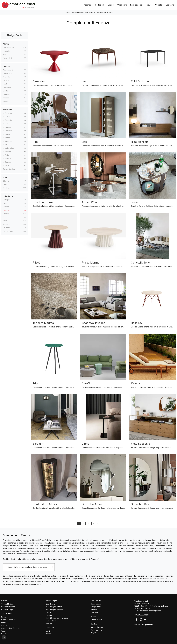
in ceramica (9, 113)
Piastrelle (94, 613)
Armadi (49, 634)
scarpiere (9, 88)
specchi (8, 94)
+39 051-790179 (144, 608)
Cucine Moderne (8, 604)
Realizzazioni (137, 5)
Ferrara (8, 214)
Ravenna (8, 228)
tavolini (8, 101)
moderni (8, 188)
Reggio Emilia (10, 231)
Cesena (8, 207)
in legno (8, 134)
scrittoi (8, 91)
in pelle (8, 155)
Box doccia (51, 604)
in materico (9, 141)
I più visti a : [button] (9, 197)
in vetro (8, 166)
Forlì (7, 217)
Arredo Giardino (97, 627)
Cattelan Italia (10, 48)
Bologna (8, 200)
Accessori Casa (77, 12)
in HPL (7, 124)
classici (8, 181)
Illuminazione (96, 604)
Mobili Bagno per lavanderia (57, 618)
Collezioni (100, 5)
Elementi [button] (7, 67)
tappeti (8, 98)
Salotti (4, 626)
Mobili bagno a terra (54, 607)
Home (67, 12)
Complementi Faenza (105, 12)
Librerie (4, 617)
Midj (6, 55)
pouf (7, 84)
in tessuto (9, 162)
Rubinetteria (51, 621)
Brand (111, 5)
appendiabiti (10, 70)
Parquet (94, 610)
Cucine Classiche (8, 607)
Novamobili (9, 58)
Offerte (159, 5)
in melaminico (10, 148)
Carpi (7, 203)
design (8, 185)
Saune (49, 613)
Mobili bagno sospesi (55, 610)
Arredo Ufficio (96, 620)
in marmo (8, 138)
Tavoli (4, 631)
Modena (8, 224)
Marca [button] (6, 44)
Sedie (4, 634)
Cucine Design (7, 610)
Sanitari (49, 624)
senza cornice (11, 169)
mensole (8, 77)
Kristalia (8, 51)
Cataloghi (122, 5)
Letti (48, 631)
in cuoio (8, 117)
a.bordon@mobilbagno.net (150, 611)
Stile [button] (5, 178)
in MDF (8, 145)
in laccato (9, 127)
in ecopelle (9, 120)
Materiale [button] (7, 110)
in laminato (9, 131)
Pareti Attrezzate (8, 620)
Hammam (50, 615)
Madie (4, 623)
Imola (7, 221)
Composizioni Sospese (11, 628)
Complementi (90, 12)
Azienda (88, 5)
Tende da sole (96, 630)
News (149, 5)
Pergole (94, 633)
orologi (8, 81)
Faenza (8, 210)
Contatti (170, 5)
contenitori (9, 74)
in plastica (9, 159)
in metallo (9, 152)
